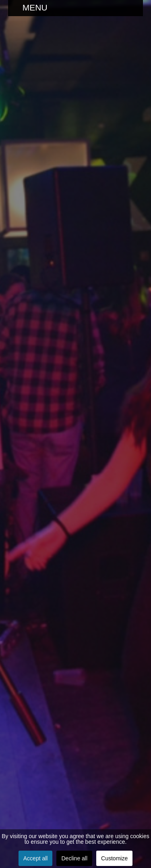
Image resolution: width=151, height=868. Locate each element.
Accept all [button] (36, 858)
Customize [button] (114, 858)
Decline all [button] (74, 858)
